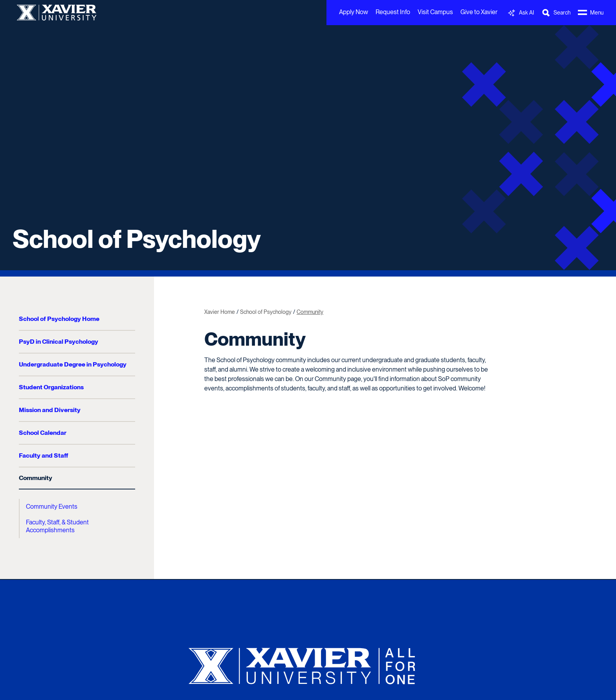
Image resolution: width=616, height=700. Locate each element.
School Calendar (43, 433)
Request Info (393, 12)
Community (36, 478)
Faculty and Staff (43, 455)
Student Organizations (51, 387)
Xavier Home (220, 312)
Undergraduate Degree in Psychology (73, 364)
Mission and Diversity (50, 410)
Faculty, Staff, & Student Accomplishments (57, 526)
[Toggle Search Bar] (556, 13)
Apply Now (354, 12)
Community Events (52, 507)
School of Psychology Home (59, 319)
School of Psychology (137, 239)
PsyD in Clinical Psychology (59, 342)
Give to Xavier (479, 12)
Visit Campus (435, 12)
